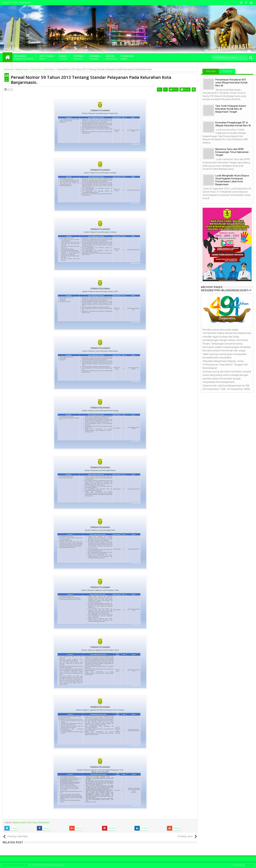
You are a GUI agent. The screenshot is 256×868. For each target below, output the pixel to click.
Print (174, 89)
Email (185, 89)
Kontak (111, 58)
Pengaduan (127, 58)
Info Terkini (46, 58)
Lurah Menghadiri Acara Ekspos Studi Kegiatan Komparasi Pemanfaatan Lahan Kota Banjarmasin (232, 180)
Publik (63, 58)
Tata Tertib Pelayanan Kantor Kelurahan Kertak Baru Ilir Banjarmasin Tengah (231, 109)
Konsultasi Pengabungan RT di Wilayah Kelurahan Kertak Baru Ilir (233, 124)
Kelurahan (44, 822)
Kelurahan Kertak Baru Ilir (15, 865)
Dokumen (94, 58)
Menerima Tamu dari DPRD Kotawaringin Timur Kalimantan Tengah (232, 152)
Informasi (24, 58)
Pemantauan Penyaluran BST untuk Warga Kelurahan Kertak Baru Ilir (231, 83)
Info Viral (211, 71)
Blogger (249, 865)
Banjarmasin (20, 822)
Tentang (78, 58)
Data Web (227, 71)
